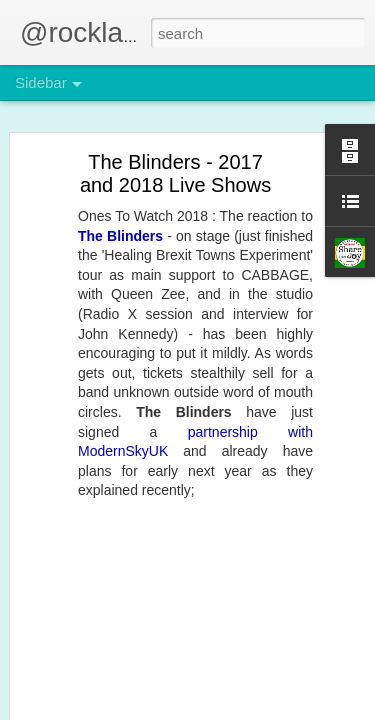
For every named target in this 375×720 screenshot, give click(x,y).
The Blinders (120, 236)
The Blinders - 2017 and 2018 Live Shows (175, 173)
